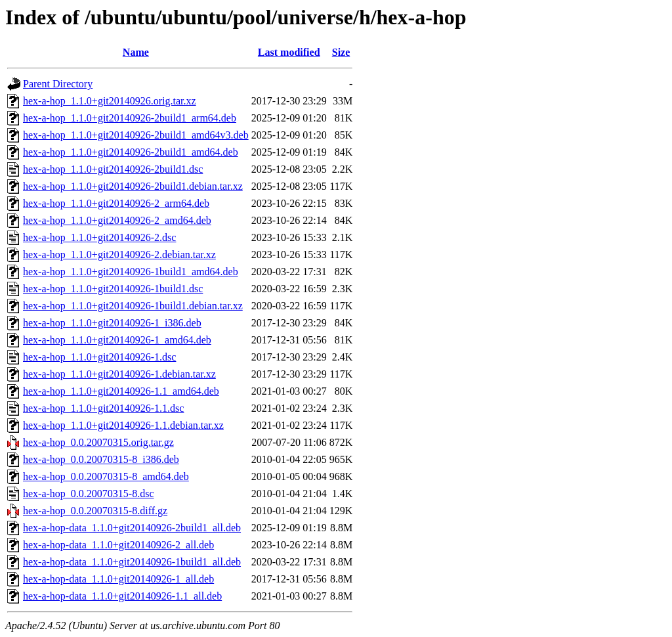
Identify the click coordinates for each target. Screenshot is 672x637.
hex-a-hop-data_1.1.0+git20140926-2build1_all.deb (132, 528)
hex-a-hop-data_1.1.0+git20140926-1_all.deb (118, 579)
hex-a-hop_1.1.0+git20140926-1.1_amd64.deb (121, 391)
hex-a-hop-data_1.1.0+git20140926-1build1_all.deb (132, 562)
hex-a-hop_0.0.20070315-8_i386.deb (101, 459)
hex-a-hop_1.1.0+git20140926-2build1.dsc (113, 169)
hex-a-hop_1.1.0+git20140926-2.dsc (99, 237)
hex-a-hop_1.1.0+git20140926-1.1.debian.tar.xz (123, 425)
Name (136, 52)
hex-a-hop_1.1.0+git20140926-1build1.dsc (113, 289)
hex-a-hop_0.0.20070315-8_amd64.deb (106, 476)
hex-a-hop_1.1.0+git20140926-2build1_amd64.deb (131, 152)
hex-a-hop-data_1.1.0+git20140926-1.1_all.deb (122, 596)
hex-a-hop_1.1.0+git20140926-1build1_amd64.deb (131, 272)
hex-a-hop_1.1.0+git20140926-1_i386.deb (112, 323)
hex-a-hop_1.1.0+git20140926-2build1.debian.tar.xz (133, 186)
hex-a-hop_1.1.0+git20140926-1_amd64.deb (117, 340)
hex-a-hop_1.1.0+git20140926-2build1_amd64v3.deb (136, 135)
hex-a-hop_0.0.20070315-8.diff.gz (95, 511)
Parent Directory (58, 84)
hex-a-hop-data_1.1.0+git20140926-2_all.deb (118, 545)
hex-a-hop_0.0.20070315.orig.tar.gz (98, 442)
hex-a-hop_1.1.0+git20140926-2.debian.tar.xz (119, 254)
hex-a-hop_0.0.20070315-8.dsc (89, 494)
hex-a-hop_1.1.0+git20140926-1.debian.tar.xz (119, 374)
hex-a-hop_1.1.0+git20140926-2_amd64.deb (117, 220)
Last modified (289, 52)
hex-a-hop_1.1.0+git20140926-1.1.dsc (103, 408)
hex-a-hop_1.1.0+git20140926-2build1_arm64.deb (130, 118)
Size (341, 52)
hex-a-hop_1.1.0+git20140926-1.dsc (99, 357)
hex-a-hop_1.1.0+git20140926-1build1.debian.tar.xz (133, 306)
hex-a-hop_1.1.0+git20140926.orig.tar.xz (110, 101)
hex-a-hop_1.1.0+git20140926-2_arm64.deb (116, 203)
